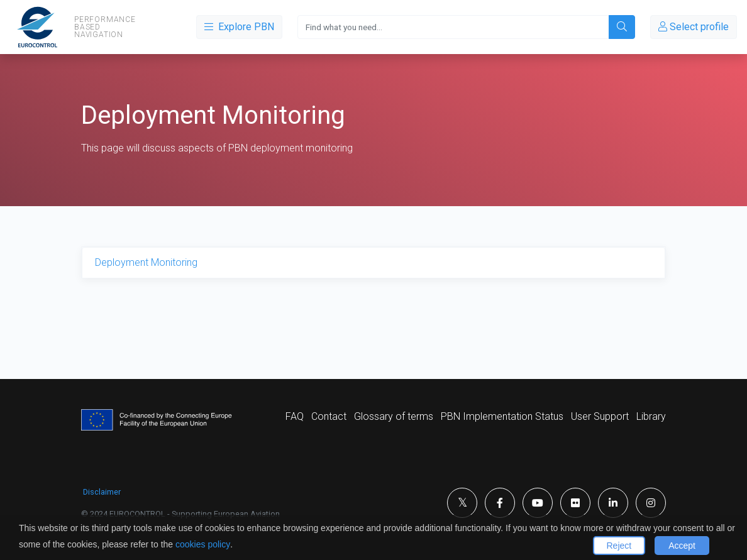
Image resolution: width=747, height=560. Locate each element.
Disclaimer (102, 492)
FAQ (295, 416)
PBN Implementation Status (502, 416)
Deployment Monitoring (146, 262)
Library (651, 416)
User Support (600, 416)
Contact (329, 416)
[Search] (453, 27)
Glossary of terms (394, 416)
